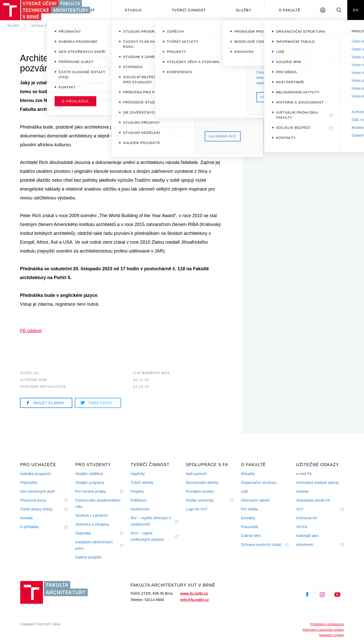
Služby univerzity (200, 500)
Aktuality (248, 474)
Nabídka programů (35, 474)
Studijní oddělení (89, 474)
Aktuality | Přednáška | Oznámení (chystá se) (74, 26)
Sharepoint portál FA (313, 500)
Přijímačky (29, 483)
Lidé (244, 491)
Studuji (133, 10)
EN (356, 10)
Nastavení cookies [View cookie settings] (331, 635)
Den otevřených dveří (38, 491)
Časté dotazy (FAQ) (36, 509)
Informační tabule (255, 500)
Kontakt (26, 518)
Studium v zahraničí (92, 515)
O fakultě (290, 10)
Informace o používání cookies (323, 630)
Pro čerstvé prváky (91, 491)
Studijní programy (90, 483)
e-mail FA (304, 474)
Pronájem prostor (200, 491)
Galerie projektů (88, 557)
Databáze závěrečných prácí (94, 545)
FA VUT (14, 26)
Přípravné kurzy (33, 500)
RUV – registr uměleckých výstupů (147, 536)
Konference (140, 509)
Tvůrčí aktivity (142, 483)
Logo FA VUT (197, 509)
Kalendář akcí (308, 536)
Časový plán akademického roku (98, 503)
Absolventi (311, 545)
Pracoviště (249, 527)
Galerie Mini (251, 536)
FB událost (31, 331)
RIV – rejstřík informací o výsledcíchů (151, 521)
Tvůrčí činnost (189, 10)
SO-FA (302, 527)
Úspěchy (138, 474)
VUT (306, 509)
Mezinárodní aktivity (202, 483)
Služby (244, 10)
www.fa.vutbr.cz (194, 593)
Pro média (249, 509)
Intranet (303, 491)
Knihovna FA (307, 518)
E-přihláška (29, 527)
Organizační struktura (259, 483)
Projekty (137, 491)
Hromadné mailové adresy (318, 483)
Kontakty (248, 518)
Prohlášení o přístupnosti (327, 624)
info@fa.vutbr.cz (195, 600)
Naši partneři (196, 474)
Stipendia (83, 533)
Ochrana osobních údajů (261, 545)
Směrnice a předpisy (92, 524)
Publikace (139, 500)
